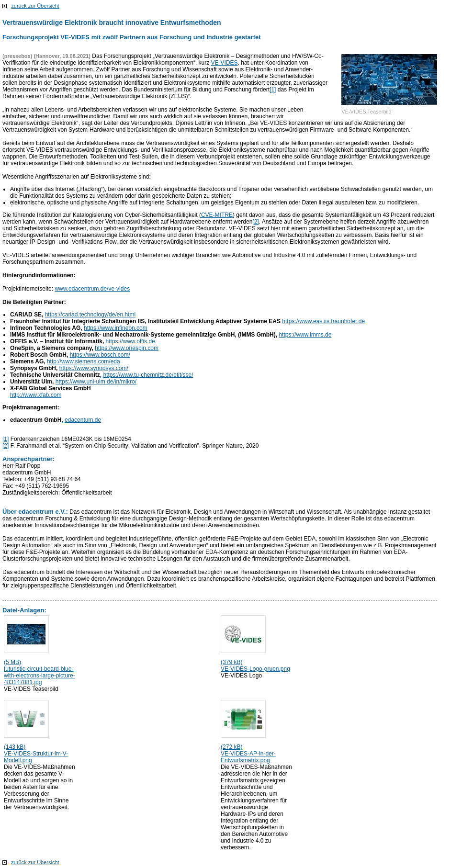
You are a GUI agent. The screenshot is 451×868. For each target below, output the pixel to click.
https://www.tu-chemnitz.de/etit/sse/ (148, 375)
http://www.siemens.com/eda (84, 361)
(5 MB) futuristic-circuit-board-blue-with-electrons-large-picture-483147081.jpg (39, 672)
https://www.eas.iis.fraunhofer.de (323, 321)
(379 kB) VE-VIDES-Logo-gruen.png (255, 665)
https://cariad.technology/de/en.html (90, 315)
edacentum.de (83, 420)
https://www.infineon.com (116, 328)
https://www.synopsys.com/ (94, 368)
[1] (273, 90)
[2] (255, 222)
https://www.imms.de (305, 335)
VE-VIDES (225, 63)
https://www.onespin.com (127, 348)
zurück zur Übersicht (35, 6)
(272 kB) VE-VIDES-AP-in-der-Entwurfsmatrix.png (248, 754)
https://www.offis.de (130, 341)
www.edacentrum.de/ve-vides (92, 289)
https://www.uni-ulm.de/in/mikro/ (96, 382)
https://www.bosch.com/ (100, 355)
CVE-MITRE (217, 215)
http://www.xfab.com (36, 395)
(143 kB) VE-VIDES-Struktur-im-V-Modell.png (36, 754)
